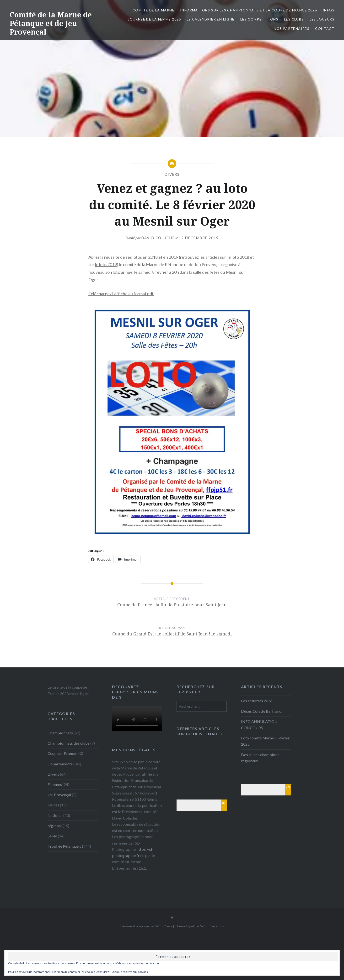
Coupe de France (62, 753)
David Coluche (158, 238)
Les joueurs (322, 19)
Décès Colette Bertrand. (262, 711)
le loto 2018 (238, 257)
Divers (172, 174)
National (55, 815)
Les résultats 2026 (257, 701)
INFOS (329, 10)
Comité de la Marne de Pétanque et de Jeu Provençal (51, 23)
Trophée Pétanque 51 (66, 846)
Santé (52, 836)
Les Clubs (294, 19)
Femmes (55, 784)
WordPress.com (212, 926)
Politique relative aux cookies (129, 972)
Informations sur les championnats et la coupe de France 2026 (249, 10)
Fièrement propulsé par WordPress (146, 926)
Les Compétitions (259, 19)
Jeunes (53, 805)
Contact (325, 28)
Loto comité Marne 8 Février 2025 (265, 741)
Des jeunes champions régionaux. (260, 758)
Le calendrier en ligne (211, 19)
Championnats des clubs (69, 743)
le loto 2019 (106, 264)
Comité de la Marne (153, 10)
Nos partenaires (292, 28)
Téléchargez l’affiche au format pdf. (121, 294)
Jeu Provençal (59, 795)
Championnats (60, 733)
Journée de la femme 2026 (154, 19)
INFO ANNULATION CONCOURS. (259, 725)
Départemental (61, 764)
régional (55, 826)
